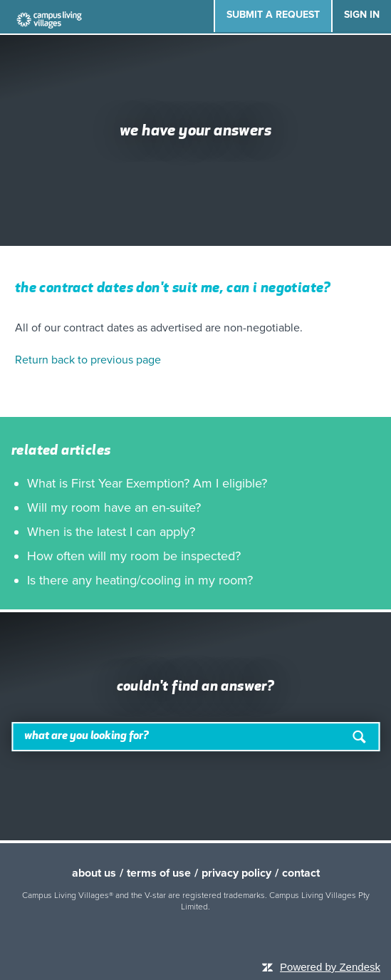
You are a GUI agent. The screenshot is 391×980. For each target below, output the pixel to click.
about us (94, 873)
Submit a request (273, 15)
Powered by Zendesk (330, 967)
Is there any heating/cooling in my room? (140, 580)
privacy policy (236, 873)
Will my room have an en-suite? (114, 507)
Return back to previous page (88, 360)
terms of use (159, 873)
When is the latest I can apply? (111, 532)
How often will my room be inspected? (134, 556)
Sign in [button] (362, 15)
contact (301, 873)
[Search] (195, 737)
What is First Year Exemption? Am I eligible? (147, 483)
